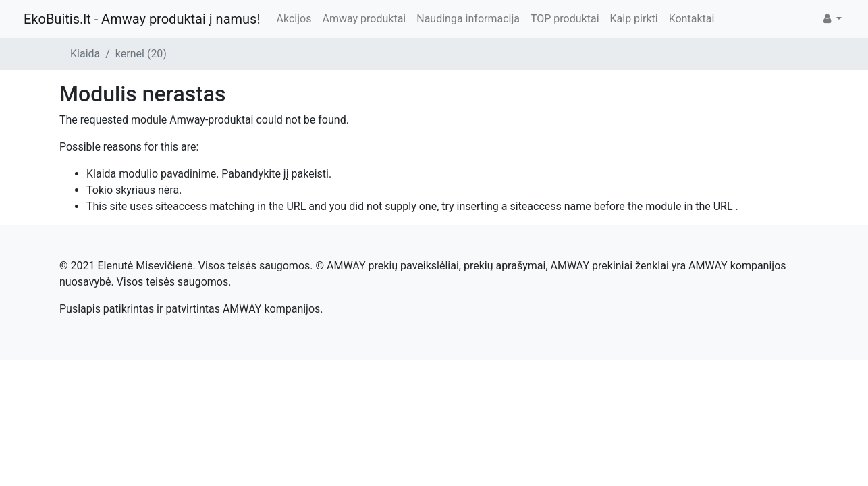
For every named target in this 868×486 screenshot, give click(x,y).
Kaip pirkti (634, 19)
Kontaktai (692, 19)
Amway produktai (364, 19)
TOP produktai (565, 19)
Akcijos (294, 19)
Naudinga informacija (468, 19)
